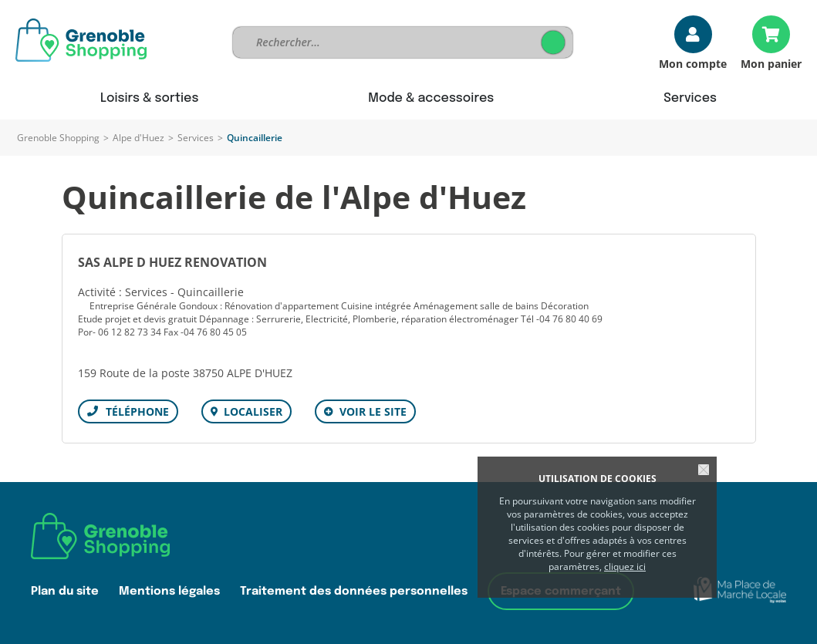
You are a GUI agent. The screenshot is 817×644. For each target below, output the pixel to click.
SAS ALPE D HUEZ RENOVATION (172, 262)
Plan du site (65, 591)
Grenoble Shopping (58, 138)
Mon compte (693, 63)
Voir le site (373, 411)
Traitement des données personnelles (354, 591)
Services (196, 138)
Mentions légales (169, 591)
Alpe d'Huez (138, 138)
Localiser (253, 411)
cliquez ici (625, 566)
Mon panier (771, 63)
